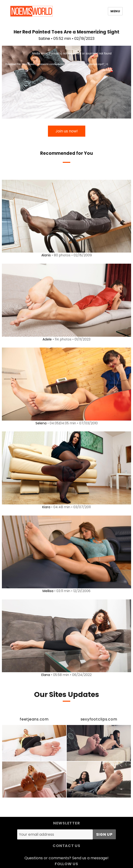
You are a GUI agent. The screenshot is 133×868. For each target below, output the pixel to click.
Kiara (46, 507)
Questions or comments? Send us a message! (66, 858)
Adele (47, 339)
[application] (66, 82)
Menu (115, 11)
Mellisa (48, 591)
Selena (41, 423)
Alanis (46, 255)
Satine (44, 39)
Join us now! (67, 131)
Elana (46, 675)
